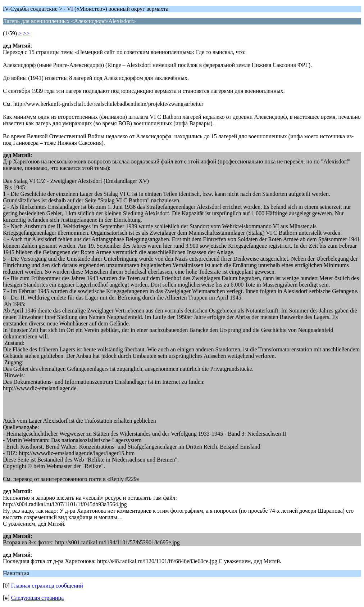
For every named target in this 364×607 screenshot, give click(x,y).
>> (26, 33)
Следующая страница (38, 598)
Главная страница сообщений (47, 586)
